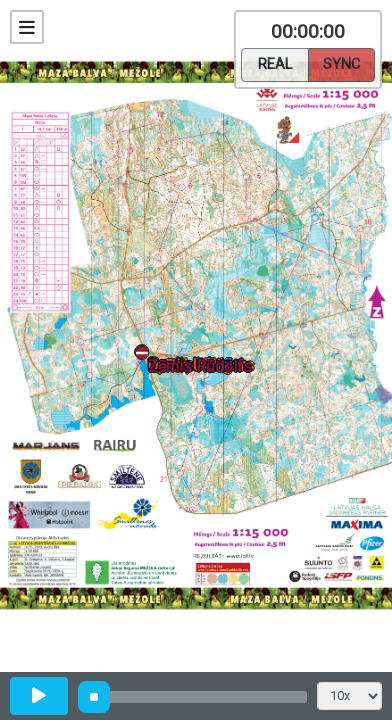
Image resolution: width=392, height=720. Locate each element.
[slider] (94, 697)
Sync (341, 63)
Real (275, 63)
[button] (145, 356)
